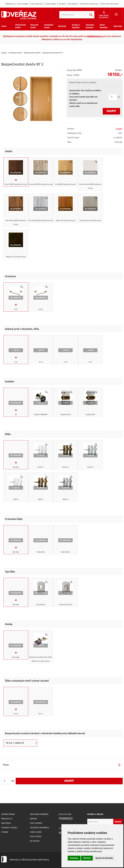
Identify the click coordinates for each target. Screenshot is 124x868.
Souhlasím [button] (74, 858)
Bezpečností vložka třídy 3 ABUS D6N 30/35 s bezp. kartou (41, 648)
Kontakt (62, 4)
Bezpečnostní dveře (32, 53)
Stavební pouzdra (90, 26)
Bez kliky (16, 456)
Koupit (111, 111)
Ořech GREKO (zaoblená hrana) (16, 173)
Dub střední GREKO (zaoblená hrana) (16, 211)
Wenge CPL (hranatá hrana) (16, 245)
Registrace (6, 823)
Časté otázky (51, 4)
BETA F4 (41, 488)
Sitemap (5, 832)
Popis (6, 765)
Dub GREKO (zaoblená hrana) (66, 173)
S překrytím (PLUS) (65, 593)
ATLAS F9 (90, 456)
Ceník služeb (23, 4)
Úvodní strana (8, 814)
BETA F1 (16, 488)
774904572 (66, 819)
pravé (41, 298)
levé (16, 298)
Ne (16, 403)
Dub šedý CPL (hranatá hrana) (90, 209)
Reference (10, 4)
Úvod (4, 26)
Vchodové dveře (49, 26)
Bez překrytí (41, 593)
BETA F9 (65, 488)
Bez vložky (16, 646)
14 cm (90, 351)
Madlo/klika (65, 541)
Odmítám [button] (87, 858)
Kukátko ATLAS (65, 403)
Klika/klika (41, 541)
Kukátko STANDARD (41, 403)
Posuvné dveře (34, 26)
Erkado (119, 129)
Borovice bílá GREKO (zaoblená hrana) (90, 175)
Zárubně (62, 26)
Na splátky (73, 4)
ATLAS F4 (65, 456)
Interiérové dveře (20, 26)
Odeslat (118, 822)
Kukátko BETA (90, 403)
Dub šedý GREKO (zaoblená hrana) (41, 209)
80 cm (16, 702)
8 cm (16, 351)
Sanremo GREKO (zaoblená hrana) (41, 173)
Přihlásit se (7, 819)
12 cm (65, 351)
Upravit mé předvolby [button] (104, 858)
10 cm (41, 351)
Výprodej (118, 26)
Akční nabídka (104, 26)
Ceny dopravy (37, 4)
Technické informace (110, 4)
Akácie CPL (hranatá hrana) (65, 209)
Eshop (4, 53)
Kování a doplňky (76, 26)
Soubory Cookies (9, 828)
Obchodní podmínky (89, 4)
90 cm (41, 702)
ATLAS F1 (41, 456)
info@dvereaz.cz (95, 36)
